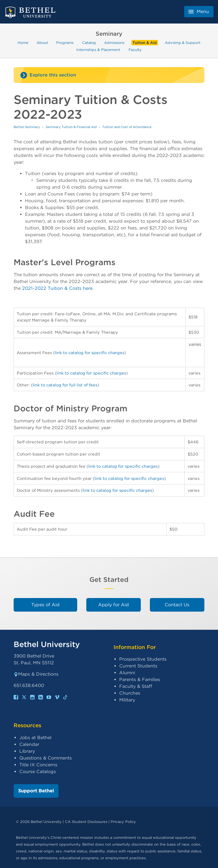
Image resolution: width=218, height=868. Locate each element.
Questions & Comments (46, 758)
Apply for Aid (114, 605)
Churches (130, 693)
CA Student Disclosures (86, 822)
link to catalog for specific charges (90, 353)
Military (127, 700)
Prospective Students (143, 659)
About (42, 43)
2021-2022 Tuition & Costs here (57, 288)
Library (27, 751)
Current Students (138, 666)
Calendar (29, 744)
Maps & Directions (36, 674)
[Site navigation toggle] (109, 75)
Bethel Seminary (27, 127)
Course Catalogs (38, 772)
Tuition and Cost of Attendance (127, 127)
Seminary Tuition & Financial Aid (71, 127)
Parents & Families (140, 679)
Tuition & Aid (145, 43)
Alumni (127, 673)
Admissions (114, 43)
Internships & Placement (98, 49)
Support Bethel (36, 791)
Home (23, 43)
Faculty (135, 49)
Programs (65, 43)
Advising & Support (183, 43)
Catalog (89, 43)
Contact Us (177, 605)
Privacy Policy (123, 822)
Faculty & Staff (136, 686)
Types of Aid (45, 605)
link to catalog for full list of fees (65, 385)
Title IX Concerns (38, 765)
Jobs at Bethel (35, 738)
